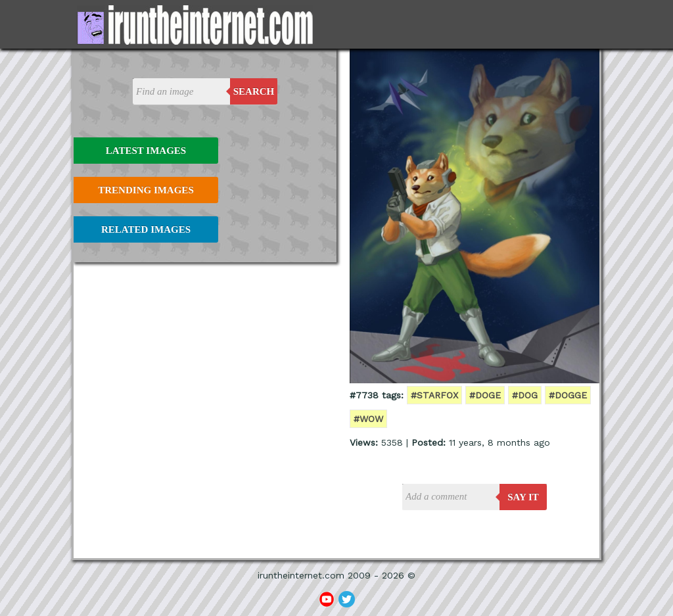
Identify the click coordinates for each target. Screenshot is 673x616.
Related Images (146, 229)
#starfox (434, 395)
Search (254, 91)
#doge (485, 395)
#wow (368, 419)
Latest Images (146, 151)
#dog (525, 395)
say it (523, 497)
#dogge (568, 395)
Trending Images (146, 190)
